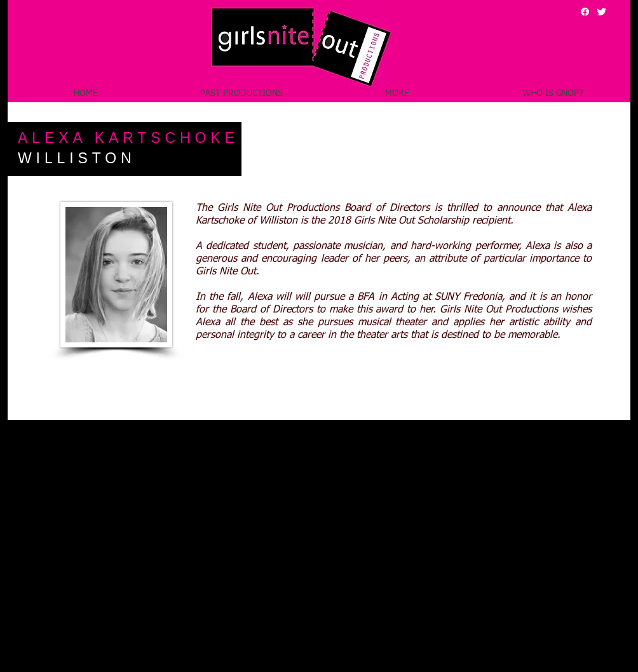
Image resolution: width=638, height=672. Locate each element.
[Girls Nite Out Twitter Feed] (601, 12)
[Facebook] (585, 12)
